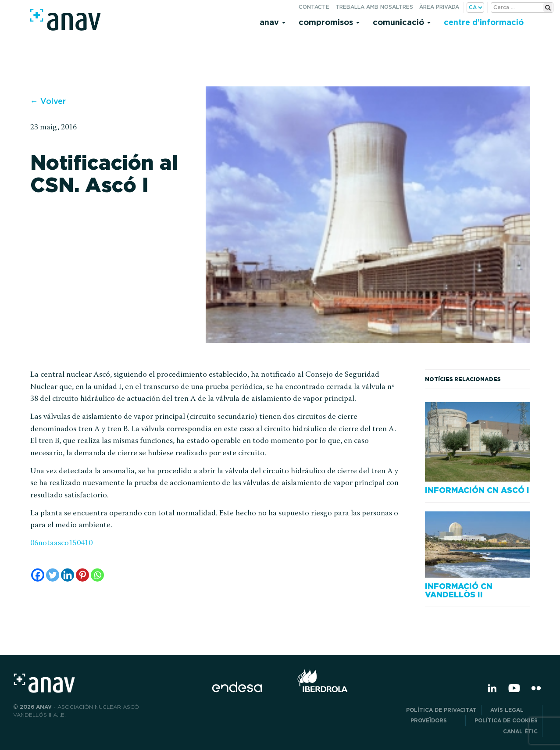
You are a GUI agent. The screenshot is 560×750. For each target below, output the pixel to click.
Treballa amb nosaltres (374, 7)
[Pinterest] (82, 575)
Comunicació (402, 22)
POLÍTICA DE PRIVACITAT (441, 710)
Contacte (314, 7)
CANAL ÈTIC (520, 731)
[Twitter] (53, 575)
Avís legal (514, 710)
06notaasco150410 (61, 543)
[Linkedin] (68, 575)
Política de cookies (506, 720)
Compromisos (329, 22)
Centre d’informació (484, 22)
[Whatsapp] (97, 575)
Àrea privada (439, 7)
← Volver (48, 101)
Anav (273, 22)
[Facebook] (38, 575)
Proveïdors (436, 720)
